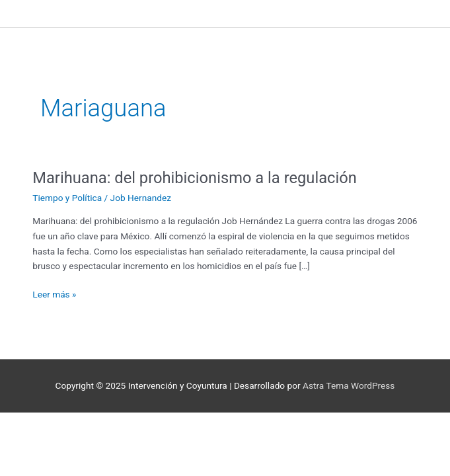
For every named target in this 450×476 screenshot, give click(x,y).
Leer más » (54, 293)
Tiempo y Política (67, 198)
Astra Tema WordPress (349, 385)
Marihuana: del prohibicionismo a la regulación (195, 178)
